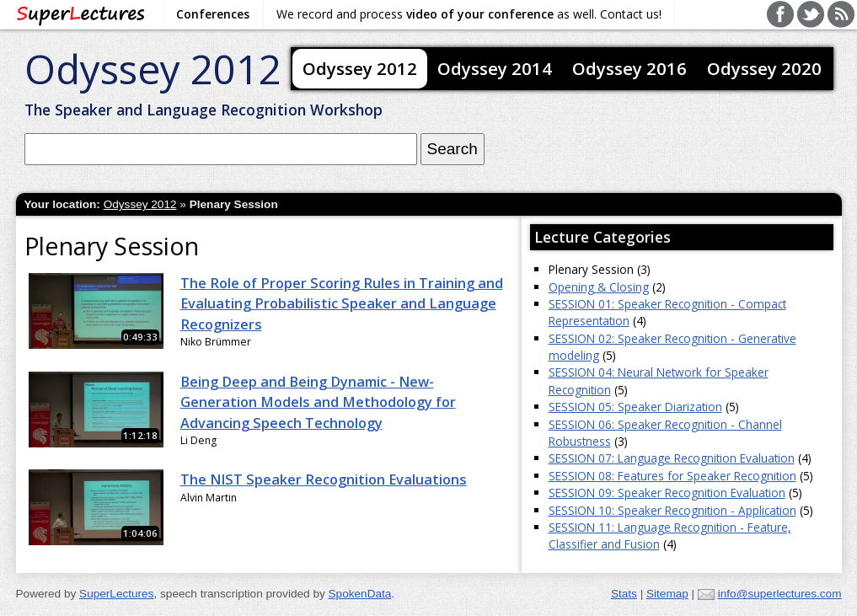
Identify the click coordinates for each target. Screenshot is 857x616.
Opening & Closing (599, 287)
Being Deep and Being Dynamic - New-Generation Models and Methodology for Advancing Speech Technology (318, 402)
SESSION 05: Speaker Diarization (635, 407)
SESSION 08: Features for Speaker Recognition (672, 476)
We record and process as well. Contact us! (469, 14)
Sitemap (667, 594)
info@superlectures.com (780, 594)
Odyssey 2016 (629, 68)
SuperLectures (116, 594)
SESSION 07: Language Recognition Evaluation (672, 458)
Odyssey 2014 (495, 68)
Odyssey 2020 (764, 68)
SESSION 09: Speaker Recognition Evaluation (667, 493)
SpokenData (360, 594)
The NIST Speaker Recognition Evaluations (324, 479)
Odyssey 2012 (153, 69)
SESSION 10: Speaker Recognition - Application (672, 510)
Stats (624, 594)
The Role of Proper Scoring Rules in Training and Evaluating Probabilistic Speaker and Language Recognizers (342, 304)
